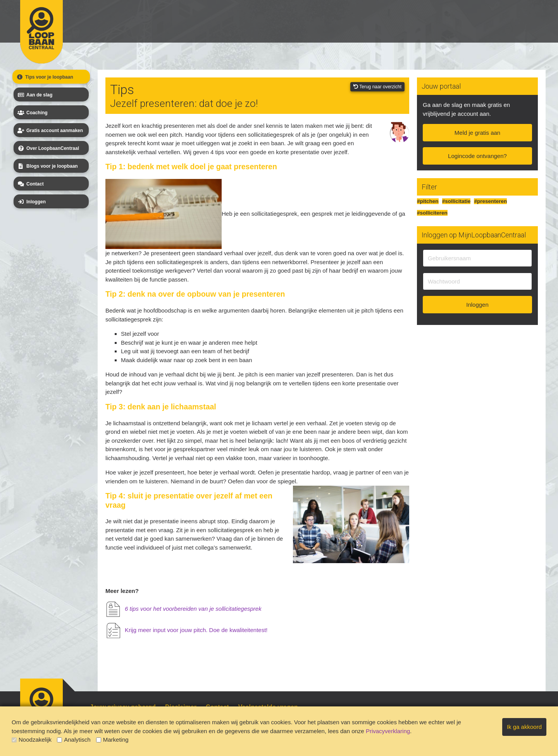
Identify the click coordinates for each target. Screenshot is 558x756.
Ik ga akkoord (524, 727)
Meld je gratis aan (477, 133)
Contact (30, 184)
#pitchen (428, 201)
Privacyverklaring (388, 731)
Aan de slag (34, 95)
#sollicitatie (456, 201)
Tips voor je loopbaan (44, 77)
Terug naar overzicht (377, 87)
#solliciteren (432, 213)
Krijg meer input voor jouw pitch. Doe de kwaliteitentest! (196, 630)
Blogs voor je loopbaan (47, 166)
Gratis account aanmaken (50, 131)
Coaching (32, 113)
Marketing (112, 740)
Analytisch (74, 740)
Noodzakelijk (32, 740)
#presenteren (490, 201)
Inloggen (31, 202)
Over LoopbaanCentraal (48, 148)
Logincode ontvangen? (477, 156)
